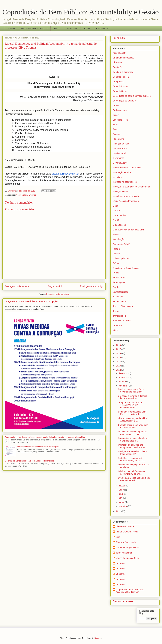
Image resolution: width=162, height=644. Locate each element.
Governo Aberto (120, 163)
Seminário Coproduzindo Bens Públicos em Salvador (132, 413)
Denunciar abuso (123, 601)
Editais (116, 115)
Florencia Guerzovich (126, 542)
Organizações (119, 225)
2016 (119, 353)
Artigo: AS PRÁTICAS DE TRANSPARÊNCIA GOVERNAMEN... (130, 405)
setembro (123, 386)
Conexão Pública (121, 77)
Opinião (116, 220)
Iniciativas (117, 177)
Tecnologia (118, 297)
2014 (119, 362)
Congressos (118, 82)
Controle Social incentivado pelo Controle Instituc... (133, 426)
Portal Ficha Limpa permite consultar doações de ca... (131, 459)
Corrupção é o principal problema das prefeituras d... (134, 439)
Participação (119, 239)
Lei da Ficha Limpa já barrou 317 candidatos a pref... (133, 466)
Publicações (72, 28)
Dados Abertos (120, 110)
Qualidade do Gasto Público (126, 268)
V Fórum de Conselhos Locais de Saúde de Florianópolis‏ (29, 461)
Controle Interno (120, 86)
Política (116, 254)
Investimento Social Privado (126, 196)
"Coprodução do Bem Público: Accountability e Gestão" (130, 591)
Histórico (57, 28)
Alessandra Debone (125, 526)
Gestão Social (119, 153)
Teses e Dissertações (123, 306)
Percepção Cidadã (121, 244)
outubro (122, 382)
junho (121, 490)
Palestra (117, 235)
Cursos (116, 106)
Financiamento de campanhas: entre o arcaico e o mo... (132, 433)
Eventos (33, 195)
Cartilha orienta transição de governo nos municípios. (131, 390)
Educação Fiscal (121, 120)
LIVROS (117, 211)
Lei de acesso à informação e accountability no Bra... (132, 473)
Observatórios (119, 215)
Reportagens (119, 282)
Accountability (22, 195)
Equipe (87, 28)
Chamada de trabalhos (123, 58)
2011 (119, 511)
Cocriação (118, 67)
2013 (119, 366)
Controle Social (120, 91)
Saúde (116, 287)
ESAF (116, 125)
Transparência (119, 316)
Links (115, 206)
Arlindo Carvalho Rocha (127, 532)
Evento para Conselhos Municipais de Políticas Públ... (134, 479)
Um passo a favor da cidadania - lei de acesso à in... (133, 397)
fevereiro (123, 506)
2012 (119, 370)
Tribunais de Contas (122, 320)
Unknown (120, 563)
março (122, 502)
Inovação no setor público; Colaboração (131, 187)
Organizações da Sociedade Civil (128, 230)
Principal (12, 28)
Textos (116, 311)
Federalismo (119, 139)
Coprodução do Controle (124, 101)
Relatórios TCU (120, 278)
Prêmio (116, 263)
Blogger (98, 638)
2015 (119, 357)
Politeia (116, 249)
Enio (118, 537)
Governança (118, 158)
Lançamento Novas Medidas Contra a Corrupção (31, 301)
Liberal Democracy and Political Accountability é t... (133, 420)
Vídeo (116, 330)
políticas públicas (121, 258)
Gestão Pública (120, 149)
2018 (119, 345)
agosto (122, 486)
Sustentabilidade (121, 292)
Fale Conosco (102, 28)
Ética (115, 129)
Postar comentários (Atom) (58, 294)
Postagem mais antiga (92, 286)
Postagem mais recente (17, 286)
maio (121, 494)
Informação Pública (122, 172)
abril (121, 498)
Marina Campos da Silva (127, 558)
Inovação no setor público (125, 182)
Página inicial (55, 286)
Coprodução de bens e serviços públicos (132, 96)
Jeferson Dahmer (124, 553)
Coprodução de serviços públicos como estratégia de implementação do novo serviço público (45, 437)
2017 (119, 349)
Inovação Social (120, 192)
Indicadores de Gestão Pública (127, 168)
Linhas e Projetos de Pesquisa (34, 28)
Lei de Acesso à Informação (126, 201)
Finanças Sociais (121, 144)
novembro (123, 377)
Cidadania (118, 62)
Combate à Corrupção (123, 72)
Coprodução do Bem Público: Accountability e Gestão (81, 12)
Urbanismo (118, 325)
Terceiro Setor (119, 301)
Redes (116, 273)
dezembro (123, 373)
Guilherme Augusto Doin (127, 547)
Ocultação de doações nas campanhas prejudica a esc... (133, 446)
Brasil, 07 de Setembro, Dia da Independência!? (132, 453)
